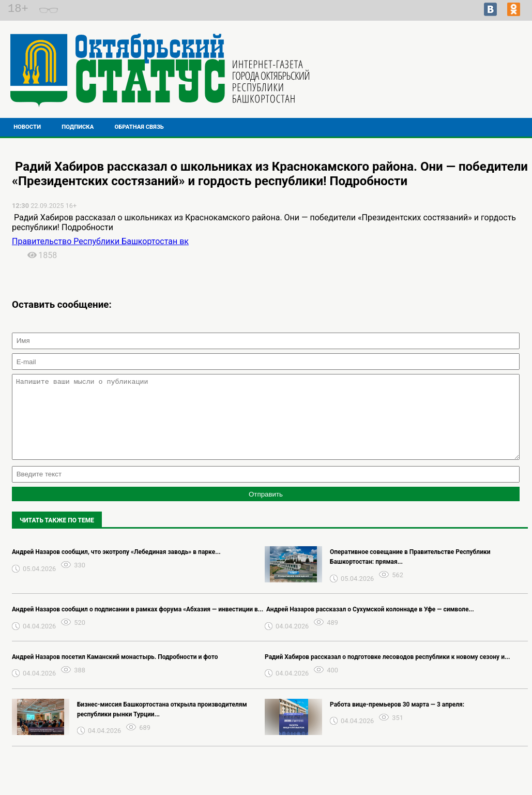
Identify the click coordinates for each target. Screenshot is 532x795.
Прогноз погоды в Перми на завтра (452, 80)
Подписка (78, 127)
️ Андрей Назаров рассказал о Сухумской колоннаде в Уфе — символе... (369, 625)
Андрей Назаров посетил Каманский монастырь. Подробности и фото (115, 672)
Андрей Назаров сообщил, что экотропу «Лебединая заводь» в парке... (116, 567)
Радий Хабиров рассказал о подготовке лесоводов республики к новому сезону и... (387, 672)
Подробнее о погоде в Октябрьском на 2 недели (452, 70)
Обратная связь (139, 127)
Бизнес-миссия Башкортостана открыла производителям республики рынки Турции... (162, 725)
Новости (27, 127)
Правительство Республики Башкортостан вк (100, 241)
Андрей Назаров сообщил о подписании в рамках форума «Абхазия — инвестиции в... (138, 625)
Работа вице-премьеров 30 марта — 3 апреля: (397, 720)
